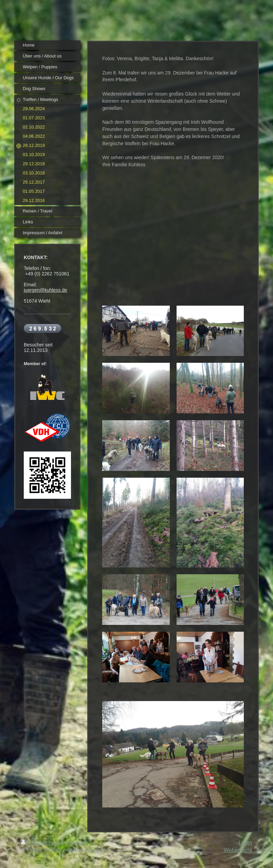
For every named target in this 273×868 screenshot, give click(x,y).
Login (245, 843)
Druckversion (41, 843)
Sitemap (75, 843)
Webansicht (238, 850)
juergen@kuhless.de (45, 290)
